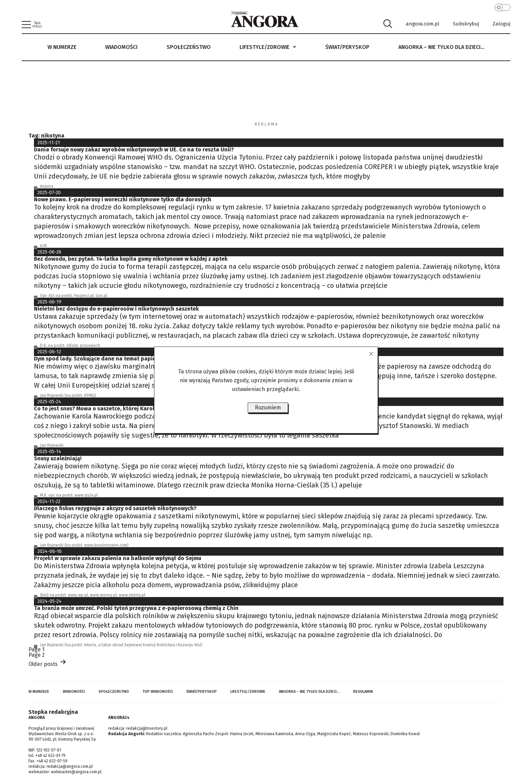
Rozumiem (268, 407)
